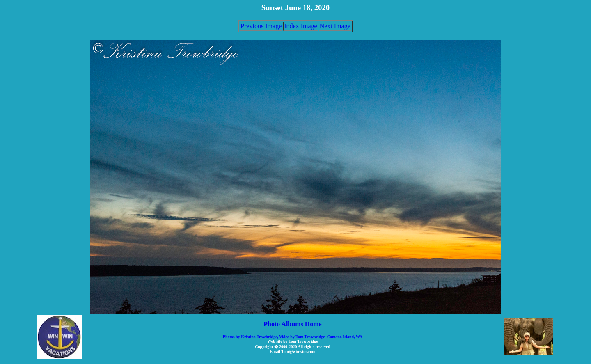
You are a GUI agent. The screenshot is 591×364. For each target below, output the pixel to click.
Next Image (335, 26)
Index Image (300, 26)
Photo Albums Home (292, 324)
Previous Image (261, 26)
